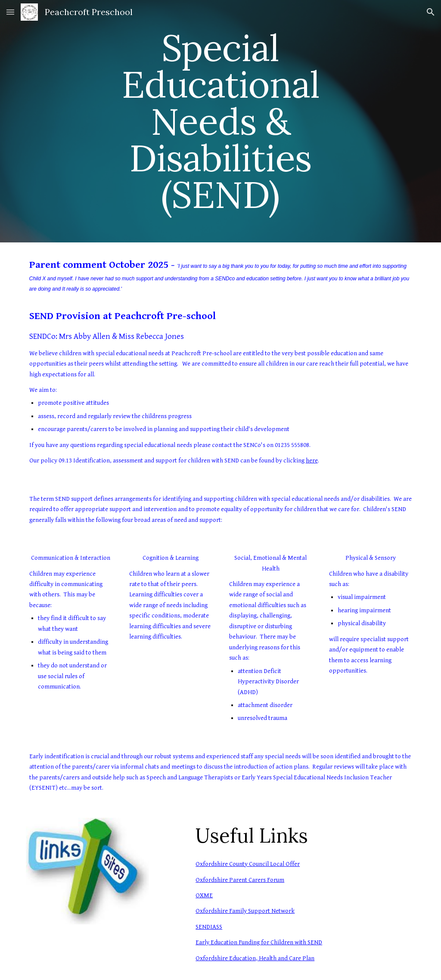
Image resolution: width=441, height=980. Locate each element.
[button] (10, 12)
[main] (220, 121)
